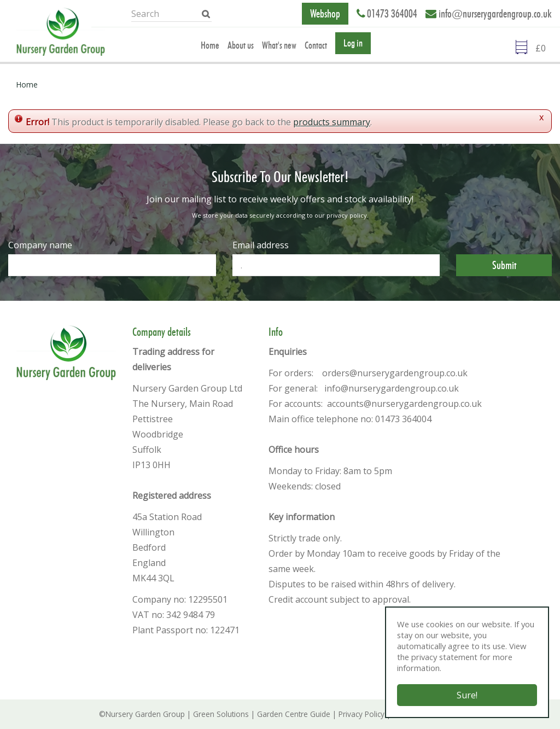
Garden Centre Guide (294, 714)
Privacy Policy (361, 714)
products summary (332, 122)
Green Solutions (221, 714)
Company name (40, 245)
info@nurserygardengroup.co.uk (495, 14)
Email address (261, 245)
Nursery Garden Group (145, 714)
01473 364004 (392, 14)
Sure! (467, 695)
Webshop (325, 14)
